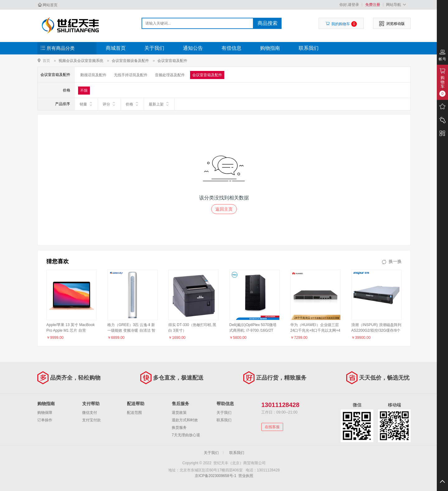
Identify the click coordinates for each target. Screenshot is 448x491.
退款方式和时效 (185, 420)
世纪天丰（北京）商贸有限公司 (70, 26)
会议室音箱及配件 (172, 61)
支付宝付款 (91, 420)
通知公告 (193, 48)
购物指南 (270, 48)
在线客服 (272, 427)
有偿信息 (231, 48)
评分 (109, 104)
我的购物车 (341, 24)
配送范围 (134, 413)
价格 (132, 104)
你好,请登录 (349, 5)
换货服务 (179, 428)
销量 (86, 104)
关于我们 (154, 48)
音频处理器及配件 (170, 75)
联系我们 (309, 48)
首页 (46, 61)
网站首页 (50, 5)
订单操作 (45, 420)
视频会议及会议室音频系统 (81, 61)
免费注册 (373, 5)
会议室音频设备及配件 (130, 61)
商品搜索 (268, 23)
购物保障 (45, 413)
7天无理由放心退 (186, 435)
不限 (84, 91)
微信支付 (90, 413)
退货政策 (179, 413)
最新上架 (159, 104)
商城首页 (116, 48)
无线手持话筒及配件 (131, 75)
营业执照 (246, 476)
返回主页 (224, 209)
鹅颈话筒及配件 (93, 75)
